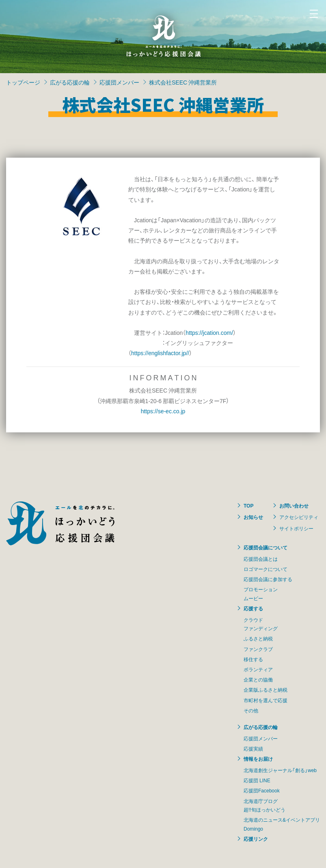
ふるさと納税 (258, 638)
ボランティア (258, 669)
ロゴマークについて (266, 569)
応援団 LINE (257, 780)
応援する (253, 608)
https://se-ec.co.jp (163, 411)
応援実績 (253, 749)
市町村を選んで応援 (266, 700)
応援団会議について (266, 547)
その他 (251, 710)
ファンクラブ (258, 649)
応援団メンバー (119, 82)
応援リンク (256, 839)
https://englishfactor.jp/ (159, 353)
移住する (253, 659)
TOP (248, 506)
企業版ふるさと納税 (266, 690)
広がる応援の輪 (70, 82)
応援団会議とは (261, 559)
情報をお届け (258, 759)
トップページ (23, 82)
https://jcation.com (208, 332)
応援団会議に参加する (268, 579)
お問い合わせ (294, 506)
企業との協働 (258, 679)
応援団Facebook (262, 790)
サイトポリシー (296, 528)
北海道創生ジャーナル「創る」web (280, 770)
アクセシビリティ (299, 517)
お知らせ (253, 517)
